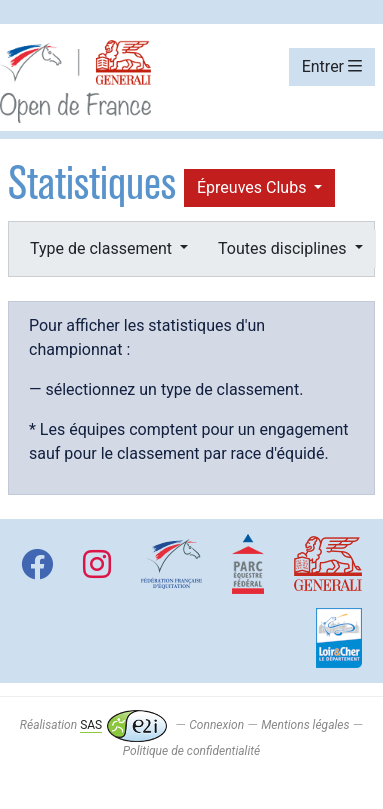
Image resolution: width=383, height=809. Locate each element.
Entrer (332, 66)
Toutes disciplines (284, 248)
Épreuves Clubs (253, 187)
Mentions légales (305, 725)
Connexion (216, 725)
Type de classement (103, 248)
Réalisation (93, 725)
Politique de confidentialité (191, 751)
